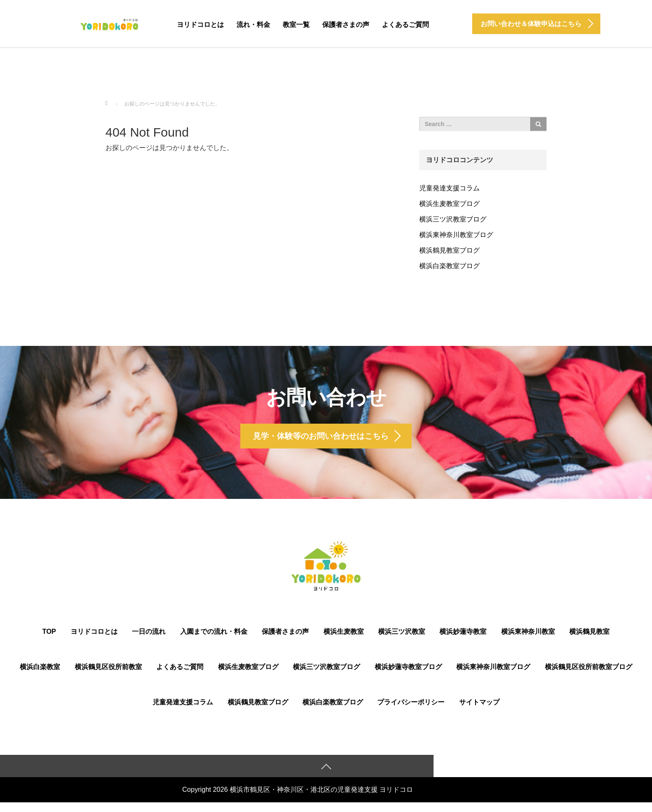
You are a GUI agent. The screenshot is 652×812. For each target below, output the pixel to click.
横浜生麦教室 (344, 640)
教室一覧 (296, 25)
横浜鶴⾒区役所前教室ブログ (589, 676)
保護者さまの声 (346, 25)
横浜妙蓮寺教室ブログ (408, 676)
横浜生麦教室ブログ (450, 204)
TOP (49, 640)
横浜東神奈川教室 (528, 640)
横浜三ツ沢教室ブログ (453, 219)
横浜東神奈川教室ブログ (456, 235)
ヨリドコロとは (200, 25)
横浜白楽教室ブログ (450, 266)
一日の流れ (149, 640)
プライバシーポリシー (411, 711)
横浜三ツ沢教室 (402, 640)
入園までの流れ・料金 (214, 640)
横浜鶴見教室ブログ (450, 250)
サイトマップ (479, 711)
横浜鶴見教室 (589, 640)
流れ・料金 (253, 25)
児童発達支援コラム (450, 188)
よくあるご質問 (405, 25)
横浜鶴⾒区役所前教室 (108, 676)
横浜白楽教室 (40, 676)
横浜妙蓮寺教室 (463, 640)
